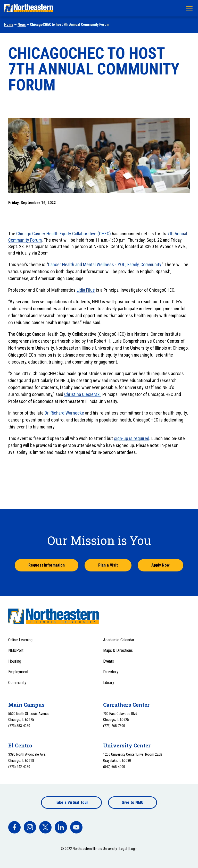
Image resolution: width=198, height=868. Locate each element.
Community (17, 683)
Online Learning (20, 640)
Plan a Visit (108, 565)
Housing (15, 661)
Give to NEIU (133, 802)
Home (9, 24)
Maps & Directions (118, 650)
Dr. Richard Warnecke (64, 413)
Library (109, 683)
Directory (111, 672)
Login (133, 849)
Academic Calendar (119, 640)
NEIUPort (16, 650)
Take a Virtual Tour (71, 802)
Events (109, 661)
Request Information (47, 565)
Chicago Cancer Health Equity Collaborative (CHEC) (64, 234)
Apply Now (160, 565)
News (22, 24)
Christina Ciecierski (82, 394)
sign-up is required (132, 438)
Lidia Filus (86, 290)
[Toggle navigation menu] (189, 8)
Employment (18, 672)
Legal (123, 849)
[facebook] (14, 827)
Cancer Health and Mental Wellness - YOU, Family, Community (105, 264)
